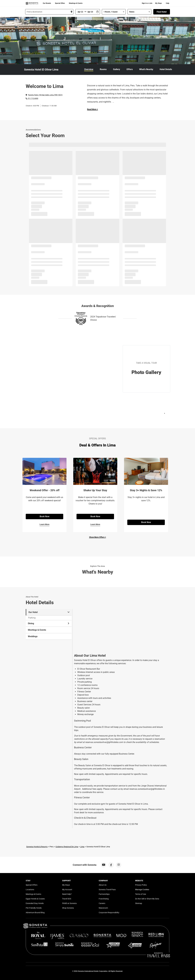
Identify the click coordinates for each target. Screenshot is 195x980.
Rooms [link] (103, 69)
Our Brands (47, 3)
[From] (80, 12)
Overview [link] (89, 69)
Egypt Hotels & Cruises (35, 899)
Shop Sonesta (68, 908)
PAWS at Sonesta (69, 903)
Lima (82, 847)
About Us (103, 885)
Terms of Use (141, 894)
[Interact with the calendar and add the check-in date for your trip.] (97, 12)
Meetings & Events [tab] (37, 630)
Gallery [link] (117, 69)
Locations (30, 890)
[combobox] (49, 12)
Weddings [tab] (33, 636)
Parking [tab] (32, 618)
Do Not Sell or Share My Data (147, 899)
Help (168, 3)
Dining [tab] (49, 623)
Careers (102, 903)
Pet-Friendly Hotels (34, 908)
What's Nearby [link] (146, 69)
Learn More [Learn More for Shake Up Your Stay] (95, 524)
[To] (91, 12)
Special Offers (60, 3)
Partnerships (104, 894)
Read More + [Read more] (92, 109)
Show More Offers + (98, 537)
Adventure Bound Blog (35, 913)
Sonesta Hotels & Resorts (37, 847)
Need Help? (67, 894)
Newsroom (103, 908)
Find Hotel (162, 12)
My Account (67, 890)
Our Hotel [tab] (49, 612)
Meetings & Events (76, 3)
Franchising (104, 899)
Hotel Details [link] (166, 69)
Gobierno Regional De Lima (67, 847)
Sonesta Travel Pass (107, 890)
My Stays (159, 3)
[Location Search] (49, 12)
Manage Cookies (142, 890)
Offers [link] (130, 69)
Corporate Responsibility (109, 913)
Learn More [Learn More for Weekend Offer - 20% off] (44, 524)
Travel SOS (67, 899)
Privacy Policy (141, 885)
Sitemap (139, 903)
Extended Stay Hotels (35, 903)
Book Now (45, 516)
